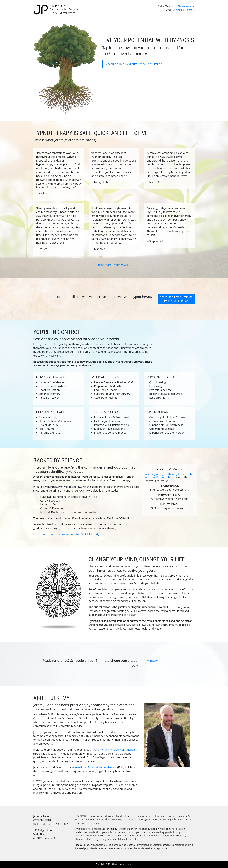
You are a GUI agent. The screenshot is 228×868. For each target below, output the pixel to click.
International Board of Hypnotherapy (94, 767)
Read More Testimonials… (114, 265)
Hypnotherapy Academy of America (113, 750)
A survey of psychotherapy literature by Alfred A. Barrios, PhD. (169, 475)
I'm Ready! (152, 661)
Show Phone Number (183, 6)
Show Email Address (184, 10)
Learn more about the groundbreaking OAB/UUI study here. (70, 534)
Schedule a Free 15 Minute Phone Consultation (133, 64)
